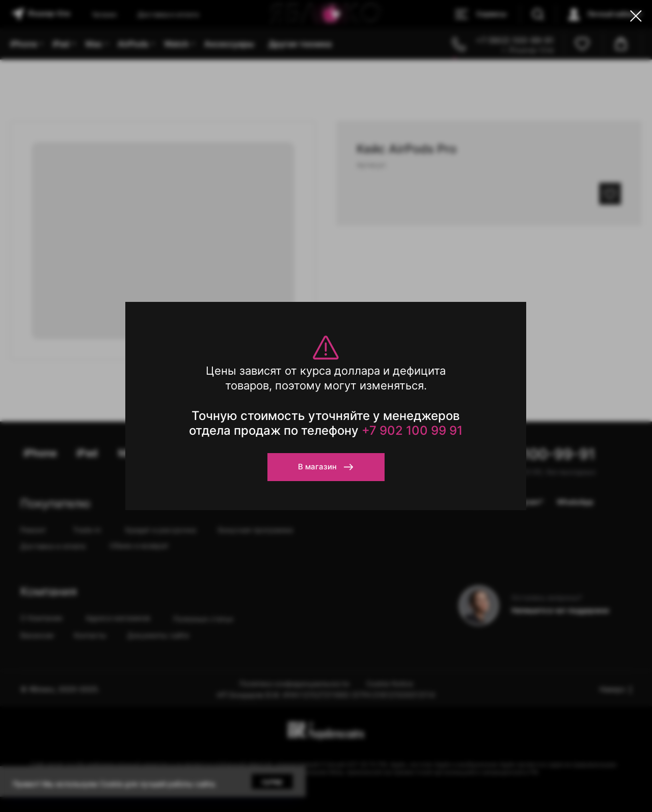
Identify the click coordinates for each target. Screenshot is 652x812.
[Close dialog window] (636, 16)
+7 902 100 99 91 (412, 430)
